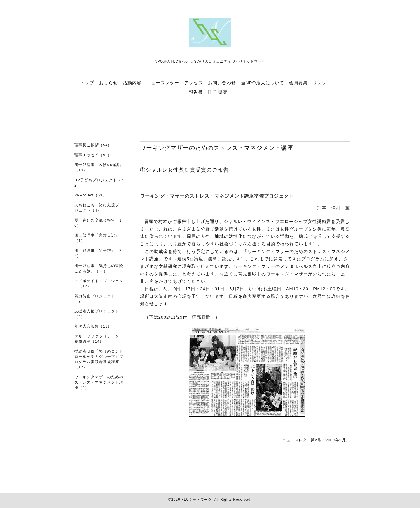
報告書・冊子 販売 (208, 92)
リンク (320, 83)
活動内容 (132, 83)
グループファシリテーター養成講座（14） (99, 339)
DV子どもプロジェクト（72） (99, 183)
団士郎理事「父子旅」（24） (98, 253)
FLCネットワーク (197, 500)
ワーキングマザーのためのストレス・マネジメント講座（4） (99, 382)
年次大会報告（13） (93, 326)
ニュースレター (163, 83)
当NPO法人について (262, 83)
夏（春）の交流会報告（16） (98, 223)
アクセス (194, 83)
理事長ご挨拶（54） (93, 145)
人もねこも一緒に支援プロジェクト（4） (99, 208)
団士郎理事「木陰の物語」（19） (99, 167)
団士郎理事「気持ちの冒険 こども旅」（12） (99, 268)
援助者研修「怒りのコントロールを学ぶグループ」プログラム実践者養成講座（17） (99, 359)
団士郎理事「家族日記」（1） (97, 238)
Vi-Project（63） (91, 195)
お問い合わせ (222, 83)
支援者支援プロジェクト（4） (97, 314)
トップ (87, 83)
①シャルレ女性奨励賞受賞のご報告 (184, 170)
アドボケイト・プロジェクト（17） (99, 283)
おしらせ (108, 83)
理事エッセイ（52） (93, 155)
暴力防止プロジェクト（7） (95, 299)
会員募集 (298, 83)
